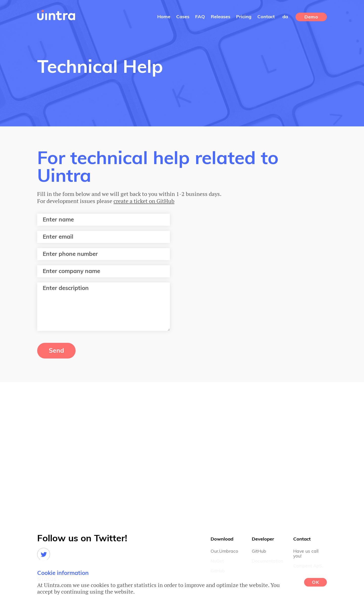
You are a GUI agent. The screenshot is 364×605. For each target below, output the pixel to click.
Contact (266, 17)
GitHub (259, 551)
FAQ (200, 17)
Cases (183, 17)
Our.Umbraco (224, 551)
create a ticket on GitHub (144, 201)
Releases (221, 17)
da (285, 17)
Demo (311, 17)
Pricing (244, 17)
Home (164, 17)
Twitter (44, 554)
